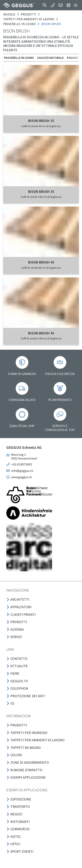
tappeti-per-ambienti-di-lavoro (29, 19)
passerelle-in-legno (19, 24)
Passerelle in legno (19, 58)
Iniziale (9, 14)
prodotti (28, 14)
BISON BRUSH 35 (41, 121)
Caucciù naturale (50, 58)
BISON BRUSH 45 (41, 262)
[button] (45, 5)
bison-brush (51, 24)
